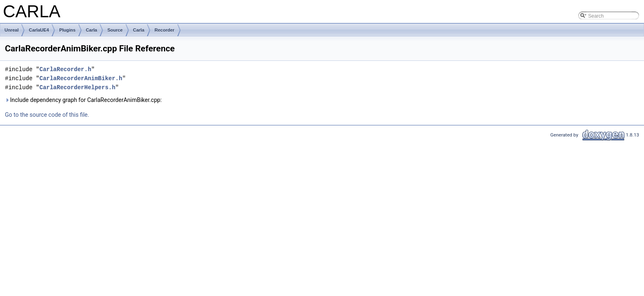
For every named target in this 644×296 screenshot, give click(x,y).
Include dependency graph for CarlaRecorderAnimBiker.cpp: (83, 100)
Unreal (11, 30)
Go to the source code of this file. (47, 115)
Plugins (67, 30)
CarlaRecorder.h (65, 69)
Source (115, 30)
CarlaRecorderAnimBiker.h (81, 78)
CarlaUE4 (39, 30)
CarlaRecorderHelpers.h (77, 87)
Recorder (164, 30)
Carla (92, 30)
